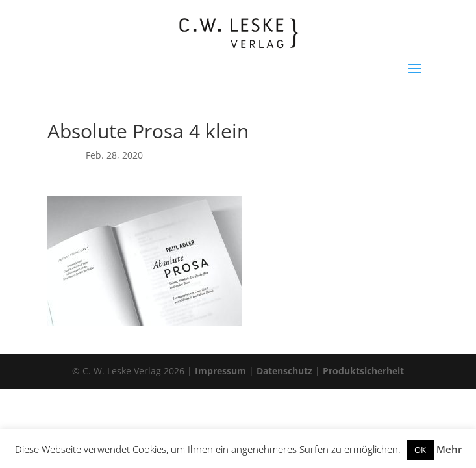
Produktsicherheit (363, 371)
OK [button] (420, 450)
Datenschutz (284, 371)
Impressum (220, 371)
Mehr (449, 449)
